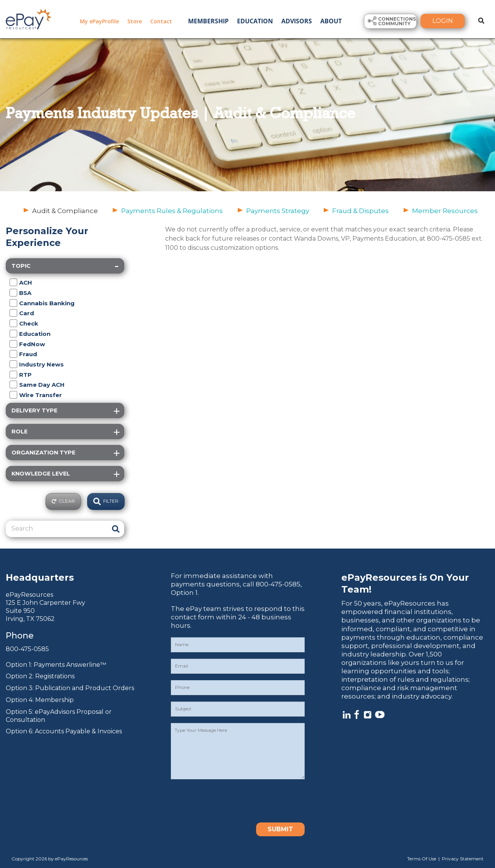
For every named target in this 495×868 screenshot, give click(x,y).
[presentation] (229, 801)
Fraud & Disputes (360, 211)
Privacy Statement (463, 859)
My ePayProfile (99, 21)
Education (255, 21)
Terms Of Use (422, 859)
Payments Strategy (278, 211)
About (331, 21)
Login (443, 21)
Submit (280, 829)
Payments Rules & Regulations (172, 211)
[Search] (56, 529)
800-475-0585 (27, 649)
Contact (161, 21)
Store (135, 21)
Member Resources (445, 211)
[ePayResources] (29, 18)
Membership (208, 21)
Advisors (297, 21)
